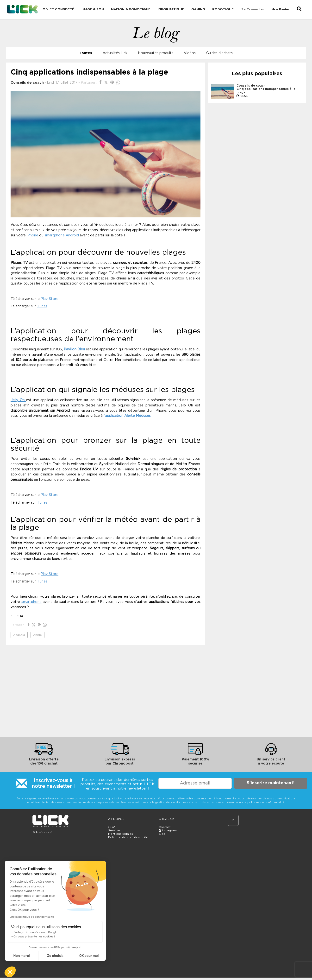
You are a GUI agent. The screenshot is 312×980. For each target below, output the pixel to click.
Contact (165, 827)
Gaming (198, 9)
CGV (112, 827)
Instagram (168, 830)
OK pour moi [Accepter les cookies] (89, 956)
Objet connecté (58, 9)
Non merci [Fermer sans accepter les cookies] (21, 956)
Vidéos (190, 53)
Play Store (50, 299)
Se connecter (253, 9)
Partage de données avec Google (35, 932)
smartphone (31, 602)
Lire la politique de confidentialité (32, 917)
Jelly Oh (18, 400)
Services (114, 830)
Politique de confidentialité (128, 837)
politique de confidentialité (266, 802)
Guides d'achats (219, 53)
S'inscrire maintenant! (271, 783)
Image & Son (93, 9)
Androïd (19, 635)
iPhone (33, 235)
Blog (162, 834)
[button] (10, 972)
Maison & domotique (131, 9)
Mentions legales (121, 834)
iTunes (42, 306)
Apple (37, 635)
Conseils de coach (27, 83)
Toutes (86, 53)
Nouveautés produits (156, 53)
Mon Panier (281, 9)
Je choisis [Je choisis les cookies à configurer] (55, 956)
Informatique (171, 9)
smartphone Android (62, 235)
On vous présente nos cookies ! (34, 936)
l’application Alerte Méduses (127, 416)
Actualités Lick (115, 53)
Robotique (223, 9)
